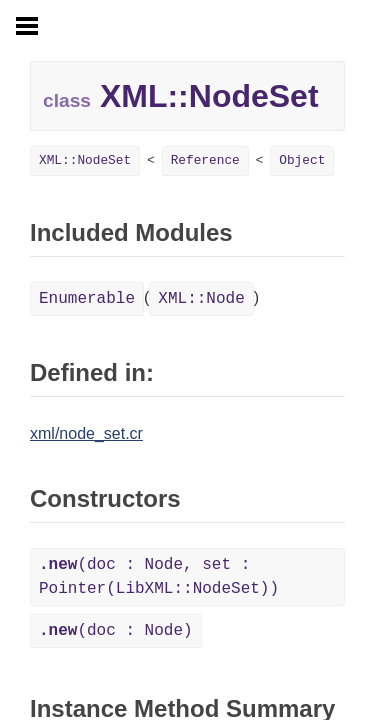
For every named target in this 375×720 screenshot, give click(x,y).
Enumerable (87, 299)
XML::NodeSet (85, 160)
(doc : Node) (116, 631)
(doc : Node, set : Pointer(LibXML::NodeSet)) (159, 577)
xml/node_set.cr (86, 433)
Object (302, 160)
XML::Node (201, 299)
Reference (205, 160)
